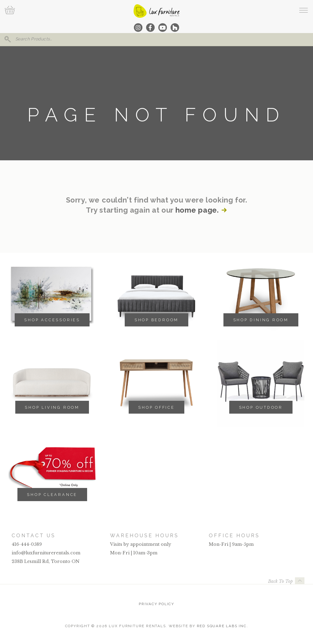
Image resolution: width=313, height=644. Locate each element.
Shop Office (156, 407)
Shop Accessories (52, 320)
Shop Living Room (52, 407)
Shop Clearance (52, 495)
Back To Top (280, 581)
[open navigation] (303, 10)
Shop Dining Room (261, 320)
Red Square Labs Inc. (223, 626)
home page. (197, 210)
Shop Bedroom (156, 320)
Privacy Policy (156, 604)
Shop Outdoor (261, 407)
